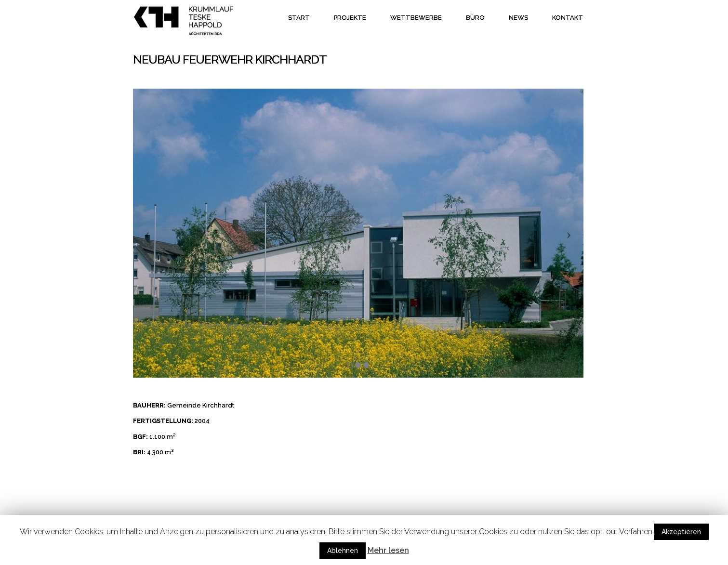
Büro (475, 18)
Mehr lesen (388, 550)
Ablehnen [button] (343, 551)
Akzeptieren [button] (681, 532)
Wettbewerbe (416, 18)
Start (299, 18)
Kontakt (568, 18)
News (518, 18)
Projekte (350, 18)
